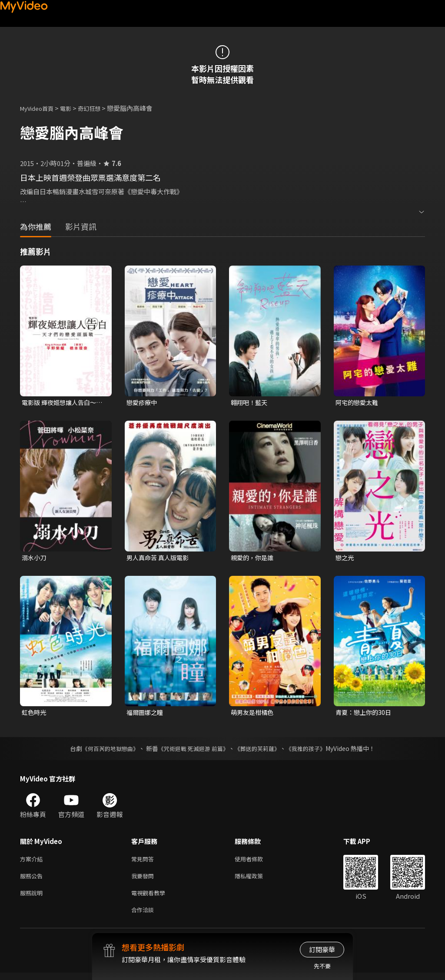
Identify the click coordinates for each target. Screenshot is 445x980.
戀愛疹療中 (143, 403)
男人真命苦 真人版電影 (160, 558)
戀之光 (345, 558)
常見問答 (144, 862)
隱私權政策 (256, 880)
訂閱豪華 (322, 949)
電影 (73, 108)
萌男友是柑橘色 (254, 714)
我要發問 (144, 880)
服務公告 (33, 880)
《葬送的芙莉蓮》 (261, 751)
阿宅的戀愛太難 (358, 403)
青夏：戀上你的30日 (365, 714)
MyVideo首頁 (40, 108)
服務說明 (33, 898)
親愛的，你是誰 (254, 558)
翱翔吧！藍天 (250, 403)
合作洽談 (144, 916)
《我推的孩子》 (312, 751)
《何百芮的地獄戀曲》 (105, 751)
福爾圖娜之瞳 (146, 714)
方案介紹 (33, 862)
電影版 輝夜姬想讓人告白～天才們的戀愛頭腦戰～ (61, 403)
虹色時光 (35, 714)
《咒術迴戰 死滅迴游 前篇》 (193, 751)
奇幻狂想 (99, 108)
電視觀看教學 (151, 898)
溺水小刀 (35, 558)
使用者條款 (256, 862)
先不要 (322, 966)
